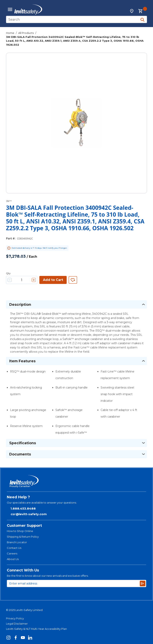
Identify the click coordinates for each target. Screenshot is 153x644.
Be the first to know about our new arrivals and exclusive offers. (48, 576)
